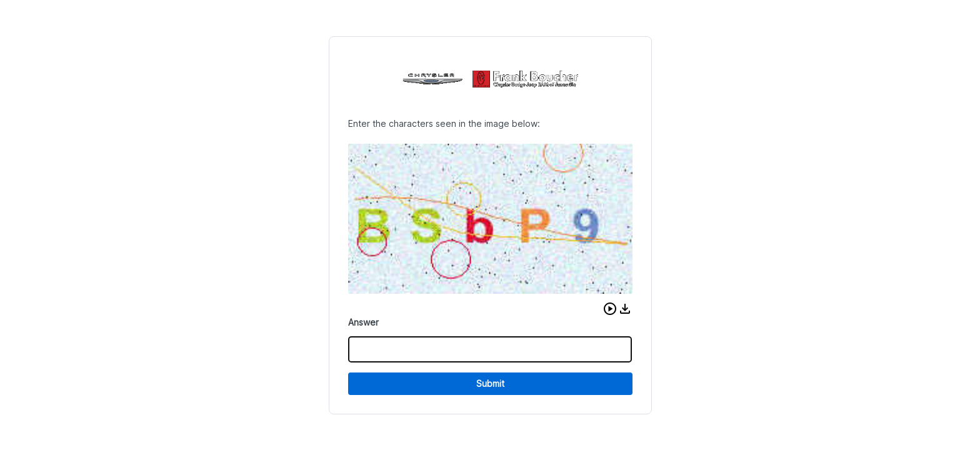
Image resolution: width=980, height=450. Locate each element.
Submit (490, 383)
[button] (610, 309)
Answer (363, 322)
